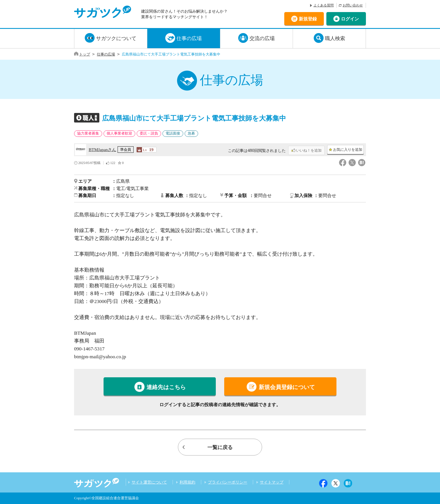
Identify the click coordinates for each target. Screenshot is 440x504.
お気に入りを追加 (348, 150)
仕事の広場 (189, 38)
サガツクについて (116, 38)
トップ (85, 54)
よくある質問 (324, 5)
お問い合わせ (353, 5)
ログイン (350, 19)
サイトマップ (272, 482)
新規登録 (308, 19)
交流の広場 (262, 38)
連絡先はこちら (166, 387)
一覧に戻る (220, 447)
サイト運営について (149, 482)
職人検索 (335, 38)
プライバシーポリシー (228, 482)
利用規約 (187, 482)
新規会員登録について (287, 387)
